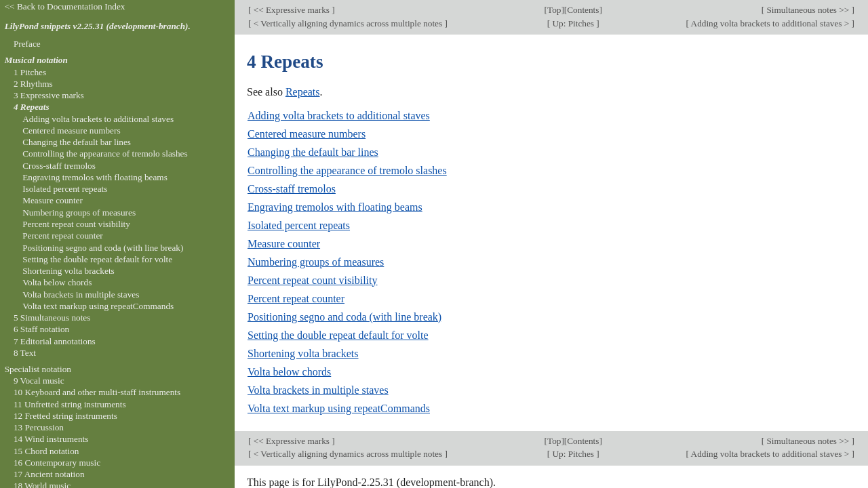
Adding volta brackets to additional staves (339, 116)
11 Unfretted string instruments (70, 404)
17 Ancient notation (49, 474)
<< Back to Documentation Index (65, 6)
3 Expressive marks (49, 95)
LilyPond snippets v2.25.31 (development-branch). (98, 26)
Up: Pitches (573, 23)
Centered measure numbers (307, 134)
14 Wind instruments (51, 439)
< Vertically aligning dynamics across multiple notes (348, 23)
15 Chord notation (46, 451)
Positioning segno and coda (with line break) (344, 317)
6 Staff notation (41, 329)
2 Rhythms (33, 84)
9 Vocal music (39, 381)
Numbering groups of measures (316, 262)
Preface (27, 44)
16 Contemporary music (57, 463)
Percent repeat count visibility (313, 280)
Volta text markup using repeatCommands (339, 408)
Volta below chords (289, 372)
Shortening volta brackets (303, 353)
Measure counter (284, 244)
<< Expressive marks (291, 10)
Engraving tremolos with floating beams (335, 207)
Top (554, 10)
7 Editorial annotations (55, 341)
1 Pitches (30, 72)
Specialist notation (38, 369)
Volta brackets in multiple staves (318, 390)
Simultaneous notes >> (808, 10)
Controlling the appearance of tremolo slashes (347, 170)
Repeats (303, 92)
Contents (583, 10)
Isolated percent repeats (299, 225)
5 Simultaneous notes (52, 318)
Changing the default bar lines (313, 152)
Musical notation (36, 60)
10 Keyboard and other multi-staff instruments (97, 392)
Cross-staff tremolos (292, 189)
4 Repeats (32, 107)
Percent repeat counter (296, 299)
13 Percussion (39, 427)
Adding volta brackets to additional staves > (770, 23)
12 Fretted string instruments (65, 416)
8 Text (25, 353)
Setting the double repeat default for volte (338, 335)
